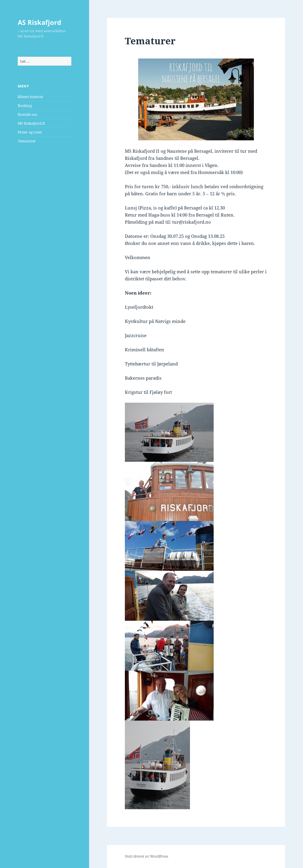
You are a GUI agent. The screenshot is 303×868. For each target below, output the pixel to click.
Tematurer (27, 141)
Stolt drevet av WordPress (146, 856)
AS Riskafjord (40, 22)
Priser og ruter (30, 132)
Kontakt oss (27, 114)
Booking (25, 106)
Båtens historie (30, 97)
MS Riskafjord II (31, 123)
